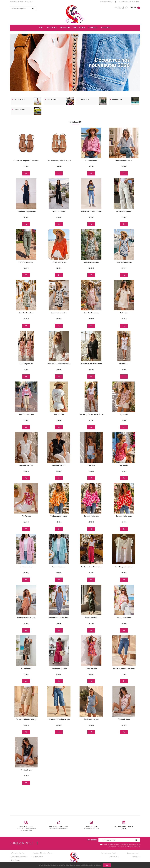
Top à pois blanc (124, 719)
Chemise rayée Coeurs (124, 161)
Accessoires (117, 100)
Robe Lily (124, 313)
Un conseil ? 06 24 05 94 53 (91, 825)
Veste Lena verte (59, 567)
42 (91, 166)
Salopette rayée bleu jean (59, 618)
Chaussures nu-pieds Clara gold (59, 161)
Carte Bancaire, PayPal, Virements (59, 825)
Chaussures (84, 100)
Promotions (20, 109)
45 (59, 522)
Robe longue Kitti (26, 364)
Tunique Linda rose (91, 516)
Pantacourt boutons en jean (124, 668)
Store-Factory (15, 860)
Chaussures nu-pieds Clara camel (26, 161)
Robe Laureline (91, 668)
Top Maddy (124, 465)
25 (124, 420)
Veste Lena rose (26, 567)
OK (107, 865)
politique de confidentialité (133, 844)
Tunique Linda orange (59, 516)
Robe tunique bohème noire (91, 364)
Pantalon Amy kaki (26, 262)
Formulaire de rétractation (19, 857)
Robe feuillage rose (91, 313)
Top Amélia (124, 414)
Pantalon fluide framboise (91, 567)
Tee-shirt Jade (59, 414)
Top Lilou (91, 465)
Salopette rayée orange (26, 618)
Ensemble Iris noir (59, 211)
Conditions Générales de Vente (42, 853)
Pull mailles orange (59, 262)
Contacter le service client (109, 853)
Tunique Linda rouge (124, 516)
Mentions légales (38, 857)
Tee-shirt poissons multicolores (91, 414)
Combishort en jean (91, 719)
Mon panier (136, 857)
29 (124, 217)
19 (26, 166)
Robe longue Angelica (59, 668)
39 (26, 217)
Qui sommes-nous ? (106, 2)
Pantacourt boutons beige (26, 719)
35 (124, 166)
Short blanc (124, 364)
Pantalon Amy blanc (124, 211)
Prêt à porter (53, 100)
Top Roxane (26, 516)
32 (59, 268)
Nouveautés (20, 100)
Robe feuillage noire (59, 313)
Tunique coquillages (124, 618)
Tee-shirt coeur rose (26, 414)
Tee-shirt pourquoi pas (124, 567)
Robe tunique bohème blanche (59, 364)
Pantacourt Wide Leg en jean (59, 719)
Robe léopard (26, 668)
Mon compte (114, 857)
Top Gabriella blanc (26, 465)
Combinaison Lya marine (26, 211)
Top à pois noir (26, 770)
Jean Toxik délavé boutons (91, 211)
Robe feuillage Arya (91, 262)
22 (91, 420)
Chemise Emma (91, 161)
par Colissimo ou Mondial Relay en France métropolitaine (26, 826)
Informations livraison (18, 853)
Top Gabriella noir (59, 465)
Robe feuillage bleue (124, 262)
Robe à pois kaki (91, 618)
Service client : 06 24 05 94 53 (129, 2)
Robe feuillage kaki (26, 313)
